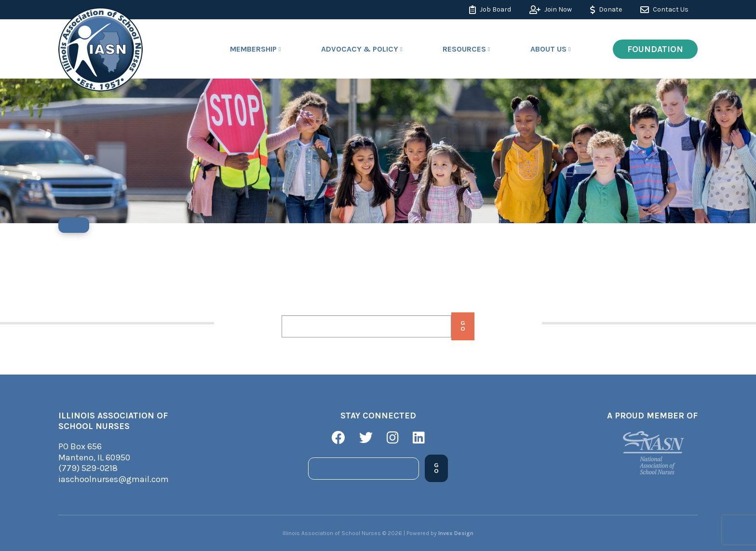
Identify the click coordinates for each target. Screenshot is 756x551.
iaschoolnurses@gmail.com (114, 479)
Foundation (655, 49)
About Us (548, 49)
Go (463, 326)
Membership (253, 49)
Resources (464, 49)
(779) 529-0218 (88, 468)
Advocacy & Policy (360, 49)
